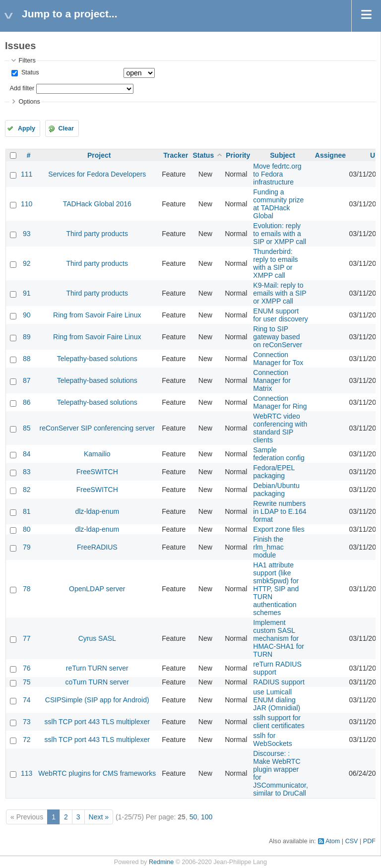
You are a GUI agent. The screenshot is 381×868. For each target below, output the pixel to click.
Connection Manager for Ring (280, 402)
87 (27, 380)
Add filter (22, 88)
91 (27, 293)
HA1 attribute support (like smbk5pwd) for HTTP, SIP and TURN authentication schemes (276, 589)
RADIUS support (279, 682)
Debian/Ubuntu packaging (276, 490)
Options (29, 102)
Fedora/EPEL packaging (274, 472)
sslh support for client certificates (279, 722)
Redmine (161, 862)
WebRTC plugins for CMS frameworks (97, 773)
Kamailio (97, 454)
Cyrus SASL (97, 638)
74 (27, 700)
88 (27, 359)
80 (27, 529)
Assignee (330, 155)
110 (27, 204)
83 (27, 472)
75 (27, 682)
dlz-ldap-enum (97, 511)
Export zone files (279, 529)
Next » (99, 817)
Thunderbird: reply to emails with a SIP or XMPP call (275, 263)
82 (27, 490)
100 (207, 817)
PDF (369, 841)
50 (193, 817)
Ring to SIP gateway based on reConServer (278, 337)
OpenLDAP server (97, 589)
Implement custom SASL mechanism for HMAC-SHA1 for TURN (279, 638)
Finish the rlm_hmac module (268, 547)
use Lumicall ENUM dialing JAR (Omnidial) (277, 700)
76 (27, 668)
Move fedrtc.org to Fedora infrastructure (277, 174)
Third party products (97, 234)
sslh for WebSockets (272, 740)
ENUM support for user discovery (280, 315)
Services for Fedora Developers (97, 174)
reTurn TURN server (97, 668)
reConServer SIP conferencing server (97, 428)
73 (27, 722)
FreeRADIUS (97, 547)
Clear (66, 128)
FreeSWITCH (97, 472)
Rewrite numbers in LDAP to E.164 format (280, 511)
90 (27, 315)
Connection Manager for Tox (278, 359)
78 (27, 589)
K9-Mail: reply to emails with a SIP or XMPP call (280, 293)
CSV (352, 841)
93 (27, 234)
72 (27, 740)
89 (27, 337)
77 (27, 638)
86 (27, 402)
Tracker (176, 155)
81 (27, 511)
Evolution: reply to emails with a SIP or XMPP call (280, 234)
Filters (27, 61)
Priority (238, 155)
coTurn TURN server (97, 682)
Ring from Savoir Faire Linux (97, 315)
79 (27, 547)
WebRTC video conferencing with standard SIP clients (280, 428)
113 (27, 773)
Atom (333, 841)
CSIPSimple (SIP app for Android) (97, 700)
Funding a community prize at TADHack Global (278, 204)
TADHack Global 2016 (97, 204)
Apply (27, 128)
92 (27, 263)
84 (27, 454)
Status (29, 72)
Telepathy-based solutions (97, 359)
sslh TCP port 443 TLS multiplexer (97, 722)
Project (99, 155)
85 (27, 428)
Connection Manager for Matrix (272, 380)
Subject (283, 155)
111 (27, 174)
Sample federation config (279, 454)
